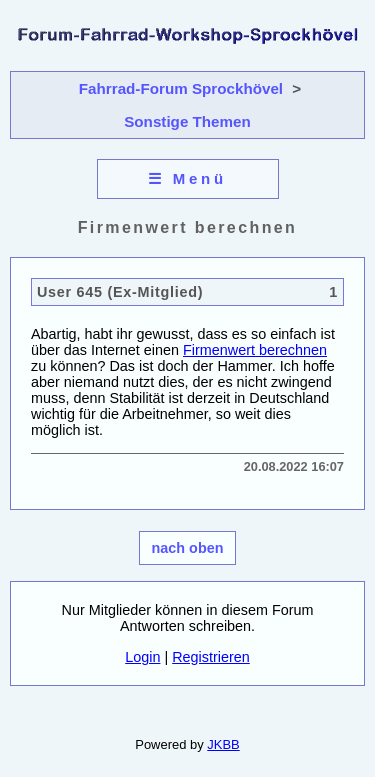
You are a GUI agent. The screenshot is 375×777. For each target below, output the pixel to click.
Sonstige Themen (187, 121)
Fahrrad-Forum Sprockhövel (181, 88)
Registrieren (211, 657)
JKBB (223, 744)
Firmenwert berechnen (255, 350)
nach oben (188, 548)
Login (142, 657)
